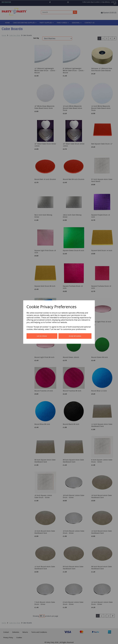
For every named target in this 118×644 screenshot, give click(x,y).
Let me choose (42, 336)
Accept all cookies (75, 336)
